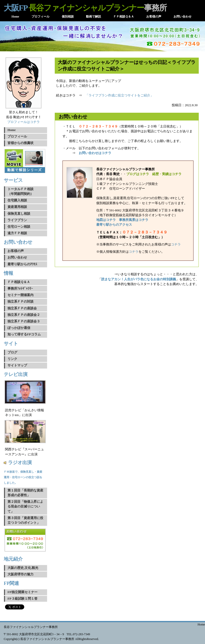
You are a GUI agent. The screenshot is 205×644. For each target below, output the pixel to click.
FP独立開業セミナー (22, 592)
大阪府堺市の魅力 (20, 574)
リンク (12, 359)
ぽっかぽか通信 (19, 328)
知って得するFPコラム (24, 334)
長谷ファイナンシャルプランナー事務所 (31, 627)
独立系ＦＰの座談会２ (24, 315)
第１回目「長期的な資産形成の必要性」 (25, 493)
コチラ (176, 244)
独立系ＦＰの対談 (20, 302)
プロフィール (17, 137)
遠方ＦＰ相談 (17, 233)
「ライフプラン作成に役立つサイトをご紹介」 (119, 95)
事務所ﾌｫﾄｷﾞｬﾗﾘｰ (20, 289)
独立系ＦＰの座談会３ (24, 321)
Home (12, 130)
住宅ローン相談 (19, 227)
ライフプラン (17, 220)
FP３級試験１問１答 (22, 599)
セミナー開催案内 (20, 295)
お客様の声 (16, 251)
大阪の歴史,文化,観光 (23, 568)
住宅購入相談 (17, 200)
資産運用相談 (17, 207)
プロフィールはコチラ (23, 122)
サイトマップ (17, 365)
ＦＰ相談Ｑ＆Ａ (19, 282)
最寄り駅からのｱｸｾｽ (22, 264)
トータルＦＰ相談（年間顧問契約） (20, 191)
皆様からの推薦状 (20, 143)
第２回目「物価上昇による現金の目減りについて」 (25, 506)
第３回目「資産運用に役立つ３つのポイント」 (25, 520)
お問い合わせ (17, 257)
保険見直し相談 (19, 214)
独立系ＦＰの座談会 (22, 308)
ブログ (12, 352)
